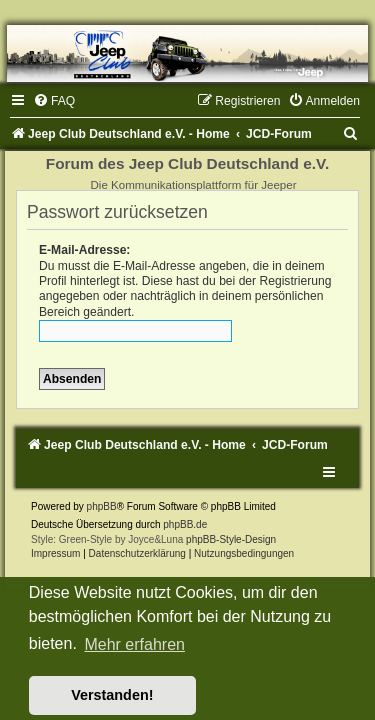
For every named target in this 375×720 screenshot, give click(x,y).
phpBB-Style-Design (231, 539)
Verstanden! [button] (112, 695)
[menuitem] (54, 101)
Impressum (55, 553)
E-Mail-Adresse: (84, 250)
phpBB (102, 506)
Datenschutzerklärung (137, 553)
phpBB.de (185, 524)
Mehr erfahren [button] (134, 644)
